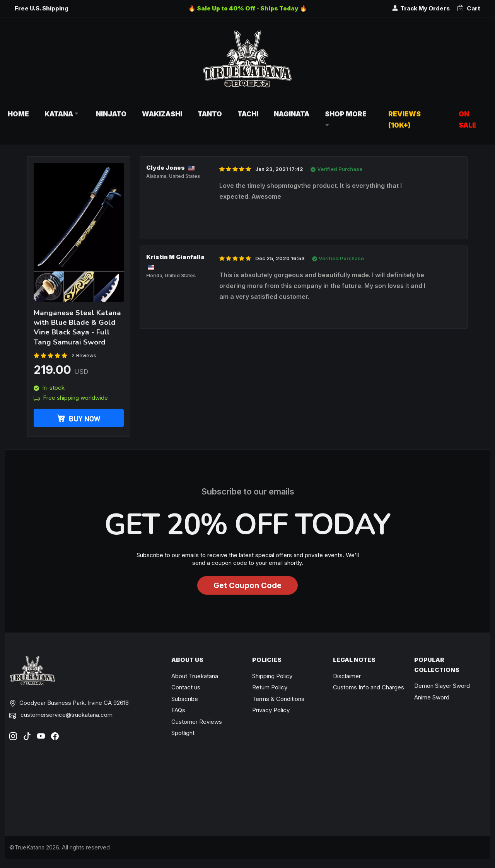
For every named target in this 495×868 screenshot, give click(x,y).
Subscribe (185, 699)
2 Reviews (84, 355)
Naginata (292, 114)
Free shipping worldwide (71, 398)
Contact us (186, 687)
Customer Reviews (197, 722)
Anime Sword (432, 697)
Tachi (248, 114)
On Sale (468, 119)
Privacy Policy (271, 710)
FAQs (178, 710)
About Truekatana (195, 676)
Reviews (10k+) (405, 119)
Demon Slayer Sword (442, 686)
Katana (62, 114)
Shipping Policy (272, 676)
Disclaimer (347, 676)
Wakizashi (162, 114)
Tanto (210, 114)
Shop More (346, 119)
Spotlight (183, 733)
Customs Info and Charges (369, 687)
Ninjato (111, 114)
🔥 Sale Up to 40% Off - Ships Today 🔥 (248, 8)
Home (18, 114)
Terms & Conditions (278, 699)
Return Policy (270, 687)
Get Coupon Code (247, 585)
